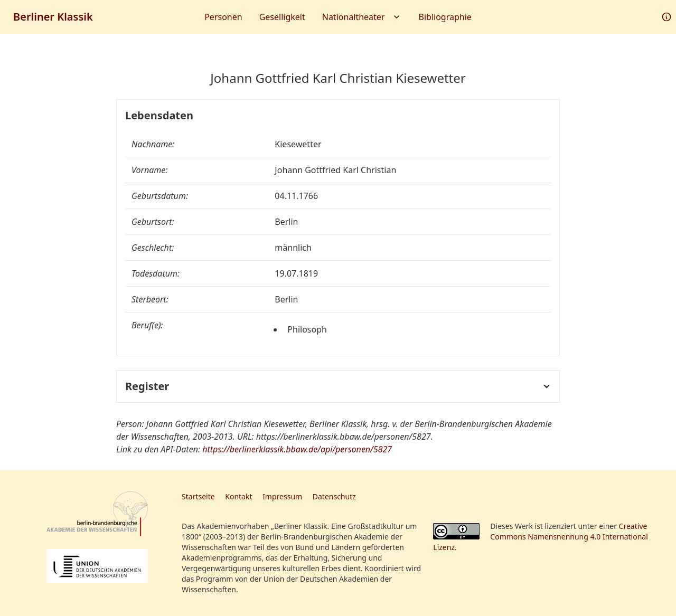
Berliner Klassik (53, 17)
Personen (223, 17)
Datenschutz (334, 496)
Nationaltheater (362, 17)
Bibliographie (445, 17)
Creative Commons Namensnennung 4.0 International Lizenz (541, 537)
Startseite (198, 496)
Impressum (282, 496)
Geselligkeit (282, 17)
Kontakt (238, 496)
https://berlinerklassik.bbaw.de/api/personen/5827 (297, 449)
